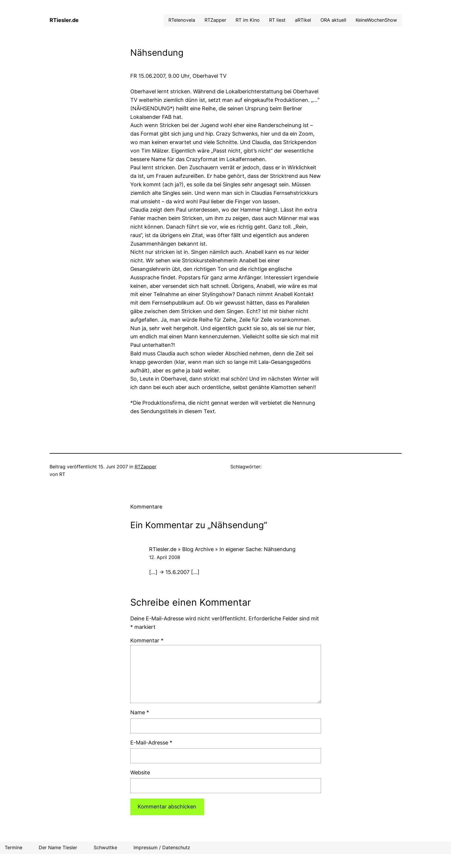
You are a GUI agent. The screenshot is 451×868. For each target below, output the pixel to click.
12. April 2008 (165, 557)
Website (140, 772)
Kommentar (147, 640)
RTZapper (146, 467)
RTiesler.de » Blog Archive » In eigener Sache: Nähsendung (222, 549)
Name (140, 712)
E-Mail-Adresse (151, 743)
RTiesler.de (64, 20)
